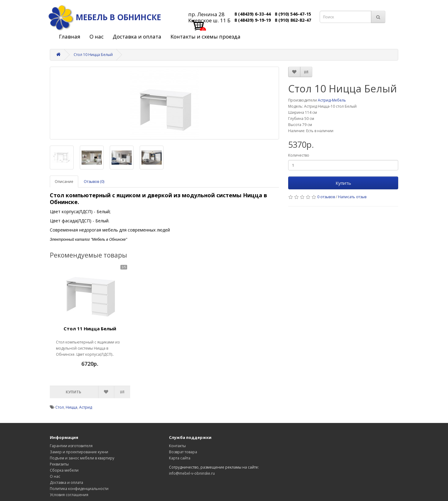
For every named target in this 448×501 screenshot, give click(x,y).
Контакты (177, 446)
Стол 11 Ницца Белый (90, 328)
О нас (97, 37)
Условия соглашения (69, 495)
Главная (70, 37)
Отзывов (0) (94, 182)
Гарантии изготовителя (71, 446)
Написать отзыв (352, 197)
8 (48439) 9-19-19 (253, 20)
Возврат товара (183, 452)
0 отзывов (326, 197)
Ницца (72, 407)
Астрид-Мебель (332, 100)
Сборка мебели (64, 470)
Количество (299, 155)
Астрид (86, 407)
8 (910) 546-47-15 (293, 14)
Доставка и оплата (137, 37)
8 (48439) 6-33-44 (253, 14)
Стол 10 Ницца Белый (93, 55)
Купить (343, 183)
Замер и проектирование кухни (79, 452)
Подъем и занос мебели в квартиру (82, 458)
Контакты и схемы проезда (206, 37)
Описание (64, 182)
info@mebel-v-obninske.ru (192, 473)
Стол (60, 407)
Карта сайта (180, 458)
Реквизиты (59, 464)
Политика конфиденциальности (79, 489)
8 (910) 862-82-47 (293, 20)
